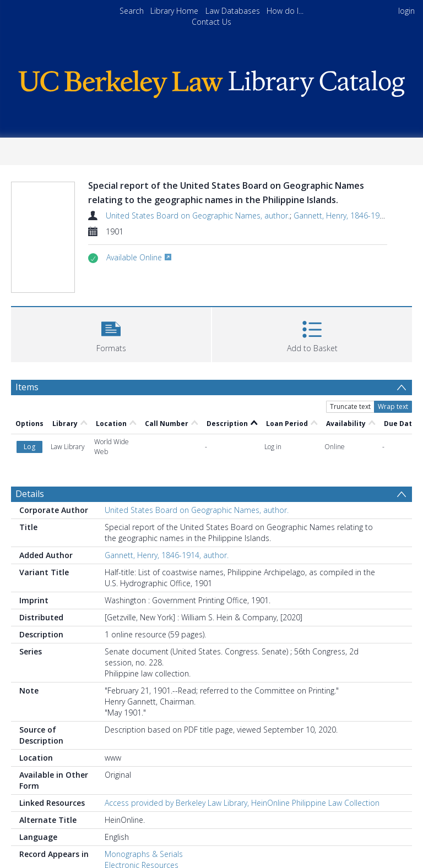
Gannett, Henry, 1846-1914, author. (356, 215)
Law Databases (233, 11)
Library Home (174, 11)
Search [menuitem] (132, 11)
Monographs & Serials (144, 854)
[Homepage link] (211, 81)
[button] (111, 333)
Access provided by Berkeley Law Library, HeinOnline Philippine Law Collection (242, 803)
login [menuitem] (406, 11)
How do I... (285, 11)
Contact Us (211, 22)
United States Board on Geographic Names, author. (198, 215)
